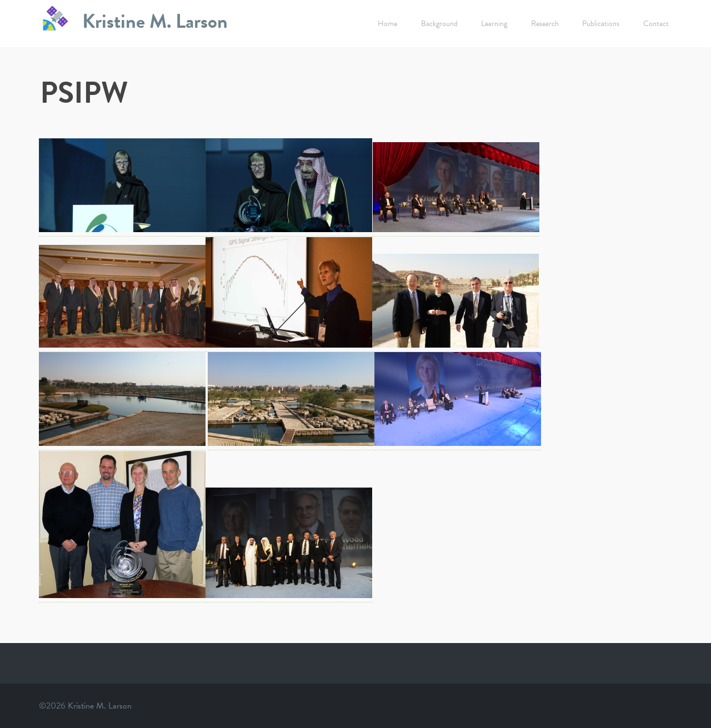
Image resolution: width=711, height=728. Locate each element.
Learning (494, 24)
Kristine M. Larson (155, 21)
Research (545, 24)
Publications (601, 24)
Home (387, 24)
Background (439, 24)
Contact (656, 24)
